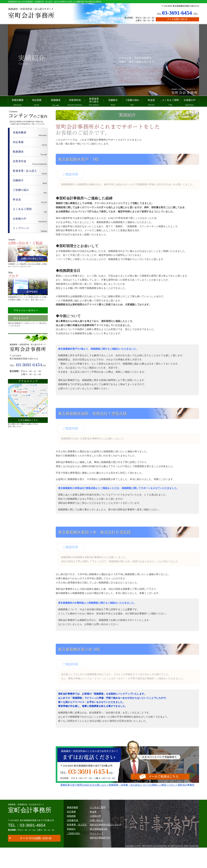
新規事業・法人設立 (77, 835)
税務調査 (56, 101)
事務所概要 (18, 101)
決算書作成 (75, 101)
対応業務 (37, 101)
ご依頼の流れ (132, 101)
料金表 (151, 101)
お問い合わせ (96, 831)
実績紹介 (113, 101)
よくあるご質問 (170, 101)
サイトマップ (96, 844)
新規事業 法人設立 (94, 101)
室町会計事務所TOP (100, 848)
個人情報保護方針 (99, 839)
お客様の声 (189, 101)
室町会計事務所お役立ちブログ (105, 835)
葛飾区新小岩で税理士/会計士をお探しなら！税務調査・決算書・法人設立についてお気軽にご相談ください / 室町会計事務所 (127, 794)
